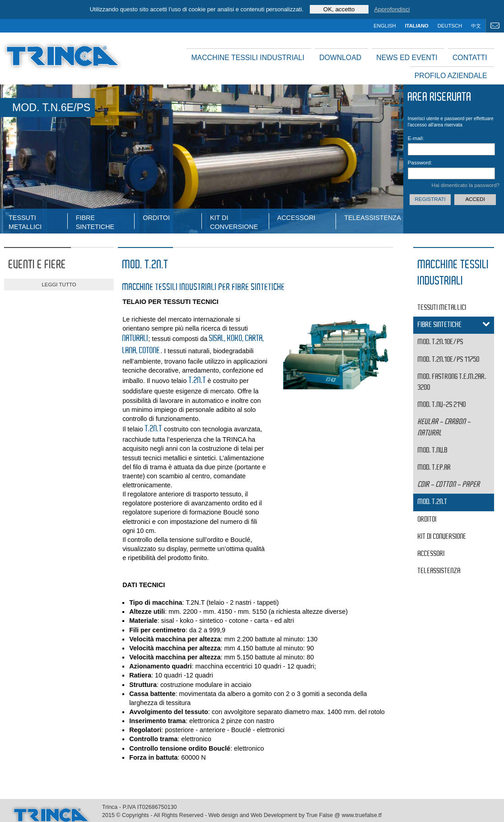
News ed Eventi (407, 58)
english (385, 26)
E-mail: (416, 138)
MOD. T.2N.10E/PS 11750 (449, 360)
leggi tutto (59, 285)
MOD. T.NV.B (433, 451)
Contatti (470, 58)
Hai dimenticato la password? (466, 185)
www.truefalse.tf (362, 815)
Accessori (296, 218)
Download (340, 58)
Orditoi (156, 218)
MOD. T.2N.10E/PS (441, 342)
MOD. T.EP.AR (434, 468)
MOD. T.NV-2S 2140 (442, 405)
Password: (420, 163)
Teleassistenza (373, 218)
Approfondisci (392, 9)
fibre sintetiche (95, 222)
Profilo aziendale (451, 76)
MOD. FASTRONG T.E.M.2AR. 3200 (452, 382)
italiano (417, 26)
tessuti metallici (25, 222)
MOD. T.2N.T (433, 502)
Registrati (430, 199)
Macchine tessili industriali (247, 58)
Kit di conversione (234, 222)
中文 (476, 26)
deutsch (450, 26)
